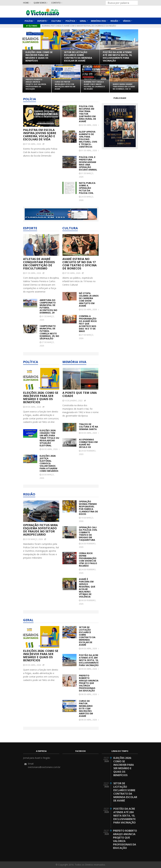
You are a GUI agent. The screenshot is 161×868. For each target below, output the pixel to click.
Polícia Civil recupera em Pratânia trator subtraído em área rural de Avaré (87, 114)
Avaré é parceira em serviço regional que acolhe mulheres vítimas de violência (87, 588)
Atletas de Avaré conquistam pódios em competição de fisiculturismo (39, 264)
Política (39, 34)
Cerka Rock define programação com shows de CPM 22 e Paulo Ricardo (88, 560)
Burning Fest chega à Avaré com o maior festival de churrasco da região (94, 85)
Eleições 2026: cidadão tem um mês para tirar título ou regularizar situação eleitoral (49, 438)
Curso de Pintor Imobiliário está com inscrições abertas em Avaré (68, 26)
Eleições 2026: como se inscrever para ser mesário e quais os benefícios (39, 56)
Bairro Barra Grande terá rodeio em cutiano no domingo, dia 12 (124, 87)
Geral (30, 34)
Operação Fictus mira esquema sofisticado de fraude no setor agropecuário (40, 530)
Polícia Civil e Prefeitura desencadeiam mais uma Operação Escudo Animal (88, 163)
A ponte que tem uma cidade (80, 394)
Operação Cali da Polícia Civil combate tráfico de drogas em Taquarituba (88, 534)
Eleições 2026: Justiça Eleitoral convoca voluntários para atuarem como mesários (49, 463)
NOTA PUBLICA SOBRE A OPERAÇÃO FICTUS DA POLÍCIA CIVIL (87, 188)
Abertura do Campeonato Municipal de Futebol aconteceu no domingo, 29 (48, 306)
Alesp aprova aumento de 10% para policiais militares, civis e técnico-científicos (88, 139)
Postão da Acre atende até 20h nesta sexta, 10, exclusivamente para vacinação (117, 56)
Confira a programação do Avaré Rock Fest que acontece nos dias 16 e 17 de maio (88, 324)
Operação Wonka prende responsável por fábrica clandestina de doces (88, 508)
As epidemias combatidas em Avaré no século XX (88, 443)
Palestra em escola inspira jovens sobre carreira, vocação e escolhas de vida (40, 135)
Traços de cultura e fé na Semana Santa (89, 427)
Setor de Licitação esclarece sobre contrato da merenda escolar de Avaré (78, 56)
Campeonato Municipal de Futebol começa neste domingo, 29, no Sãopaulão (49, 332)
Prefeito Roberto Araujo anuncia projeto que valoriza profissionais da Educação (36, 84)
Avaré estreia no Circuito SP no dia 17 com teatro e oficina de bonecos (79, 264)
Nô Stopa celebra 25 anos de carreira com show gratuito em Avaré (89, 300)
